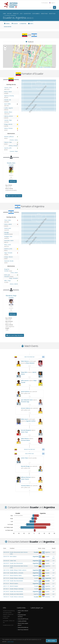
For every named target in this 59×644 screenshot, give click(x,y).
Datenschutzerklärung (23, 627)
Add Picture (13, 181)
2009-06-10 (6, 597)
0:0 (53, 586)
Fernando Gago (25, 402)
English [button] (52, 3)
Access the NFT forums (23, 619)
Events (31, 24)
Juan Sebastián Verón (27, 400)
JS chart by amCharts (18, 515)
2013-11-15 (6, 586)
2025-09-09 (6, 552)
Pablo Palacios (25, 361)
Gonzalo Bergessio (26, 430)
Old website (44, 3)
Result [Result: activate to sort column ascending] (54, 548)
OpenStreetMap (47, 67)
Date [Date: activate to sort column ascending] (5, 548)
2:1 (53, 583)
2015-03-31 (6, 583)
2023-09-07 (6, 563)
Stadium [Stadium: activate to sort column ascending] (12, 548)
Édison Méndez (30, 363)
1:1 (53, 566)
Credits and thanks (22, 621)
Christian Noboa (25, 440)
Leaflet (40, 67)
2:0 (53, 597)
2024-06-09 (6, 561)
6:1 (53, 575)
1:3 (53, 578)
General (7, 24)
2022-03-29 (6, 566)
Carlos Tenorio (25, 479)
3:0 (53, 570)
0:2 (53, 581)
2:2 (53, 594)
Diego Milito (24, 372)
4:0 (53, 591)
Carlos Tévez (24, 432)
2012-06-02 (6, 591)
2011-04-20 (6, 594)
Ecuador (15, 24)
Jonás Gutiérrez (25, 392)
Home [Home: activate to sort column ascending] (40, 548)
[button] (29, 53)
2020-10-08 (6, 573)
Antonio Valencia (26, 408)
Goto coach (14, 196)
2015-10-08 (6, 581)
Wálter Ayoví (24, 419)
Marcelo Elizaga (25, 466)
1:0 (53, 552)
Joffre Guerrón (25, 381)
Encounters (8, 27)
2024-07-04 (6, 556)
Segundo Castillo (30, 421)
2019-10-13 (6, 575)
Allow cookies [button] (51, 641)
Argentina (23, 24)
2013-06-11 (6, 589)
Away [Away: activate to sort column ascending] (44, 548)
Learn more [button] (10, 642)
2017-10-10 (6, 578)
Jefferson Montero (26, 477)
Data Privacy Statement (23, 630)
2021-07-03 (6, 570)
